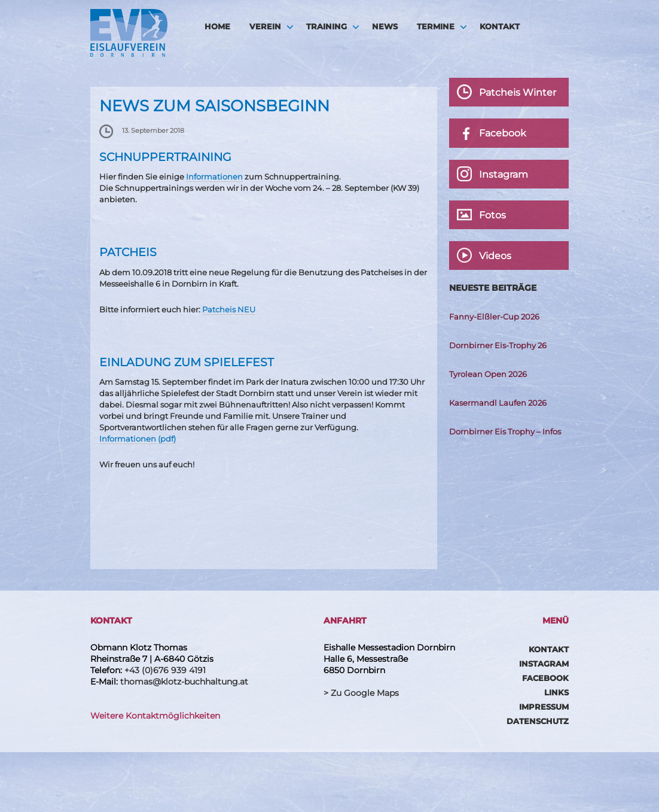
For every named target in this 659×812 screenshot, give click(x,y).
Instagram (544, 664)
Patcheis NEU (229, 309)
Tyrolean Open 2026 (488, 374)
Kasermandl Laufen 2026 (498, 403)
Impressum (544, 707)
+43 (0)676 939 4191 (165, 670)
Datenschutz (538, 721)
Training (327, 26)
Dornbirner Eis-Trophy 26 (498, 345)
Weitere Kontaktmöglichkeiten (155, 716)
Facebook (545, 678)
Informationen (214, 177)
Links (556, 692)
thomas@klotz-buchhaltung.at (184, 682)
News (385, 26)
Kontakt (500, 26)
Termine (436, 26)
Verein (265, 26)
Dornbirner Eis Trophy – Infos (505, 431)
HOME (217, 26)
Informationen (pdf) (138, 439)
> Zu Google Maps (361, 693)
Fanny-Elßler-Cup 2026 (494, 317)
